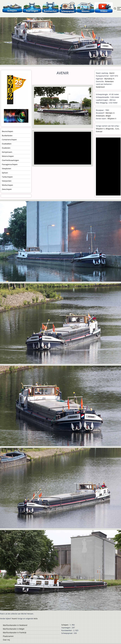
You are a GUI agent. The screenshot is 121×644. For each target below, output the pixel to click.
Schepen (65, 625)
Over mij (6, 640)
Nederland (100, 87)
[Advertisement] (62, 148)
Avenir (112, 73)
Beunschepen (8, 131)
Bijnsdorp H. (110, 79)
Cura (117, 129)
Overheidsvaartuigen (10, 160)
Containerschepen (9, 140)
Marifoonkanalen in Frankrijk (15, 633)
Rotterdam (109, 81)
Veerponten (7, 181)
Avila (36, 619)
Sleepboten (7, 169)
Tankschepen (7, 177)
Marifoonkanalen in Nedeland (15, 625)
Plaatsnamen (8, 636)
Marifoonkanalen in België (14, 629)
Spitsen (5, 173)
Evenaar (99, 131)
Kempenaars (7, 152)
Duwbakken (7, 144)
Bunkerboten (7, 136)
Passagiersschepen (10, 164)
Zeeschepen (7, 189)
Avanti (14, 619)
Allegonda (110, 129)
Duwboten (6, 148)
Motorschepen (8, 156)
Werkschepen (7, 185)
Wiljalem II (112, 119)
